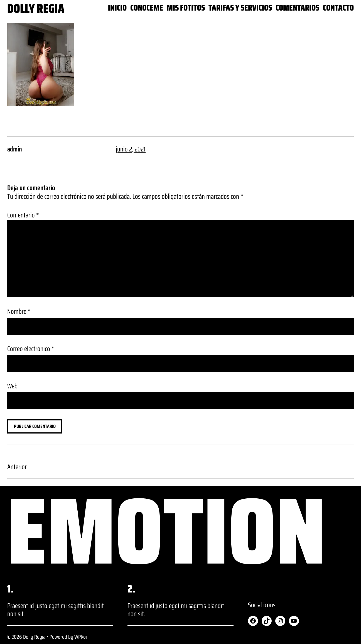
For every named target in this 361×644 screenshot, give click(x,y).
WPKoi (81, 637)
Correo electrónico (31, 349)
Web (12, 386)
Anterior (17, 467)
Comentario (23, 215)
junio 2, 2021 (131, 149)
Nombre (19, 312)
